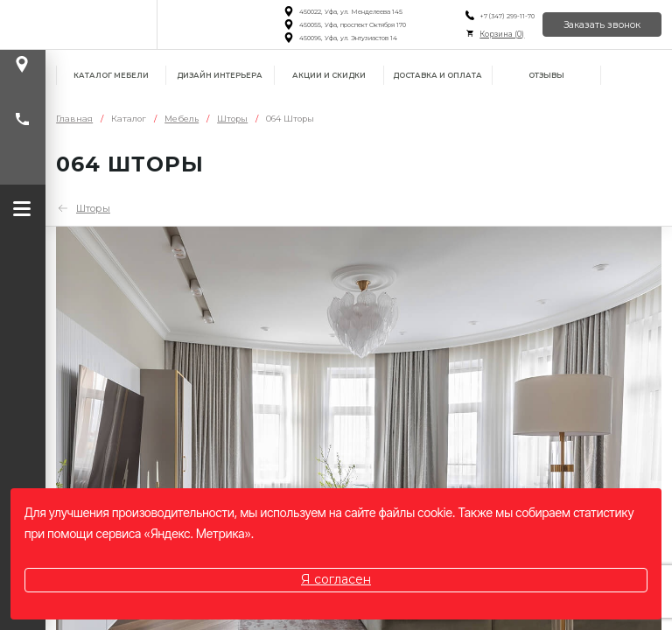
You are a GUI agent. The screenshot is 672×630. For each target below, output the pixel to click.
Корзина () (502, 34)
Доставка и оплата (437, 75)
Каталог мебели (111, 75)
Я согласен (336, 579)
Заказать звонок (602, 25)
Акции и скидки (329, 75)
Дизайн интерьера (220, 75)
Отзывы (546, 75)
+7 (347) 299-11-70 (507, 16)
